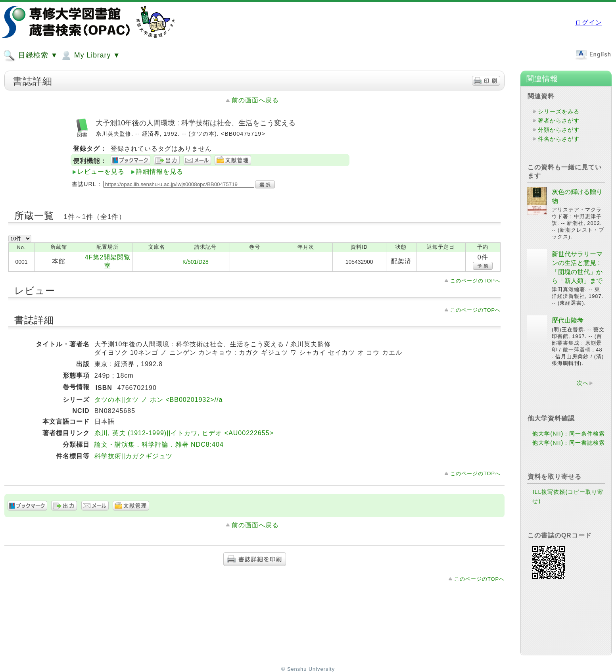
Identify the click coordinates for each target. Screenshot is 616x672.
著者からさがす (559, 121)
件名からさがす (559, 139)
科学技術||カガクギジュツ (133, 456)
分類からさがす (559, 130)
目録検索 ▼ (31, 56)
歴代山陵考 (568, 320)
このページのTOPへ (475, 281)
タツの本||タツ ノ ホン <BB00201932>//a (159, 400)
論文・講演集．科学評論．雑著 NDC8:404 (159, 444)
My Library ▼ (90, 56)
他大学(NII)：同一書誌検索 (569, 443)
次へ (583, 383)
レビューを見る (101, 172)
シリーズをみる (559, 111)
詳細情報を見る (160, 172)
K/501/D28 (196, 262)
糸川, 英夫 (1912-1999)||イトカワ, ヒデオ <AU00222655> (184, 433)
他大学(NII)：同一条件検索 (569, 434)
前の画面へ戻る (255, 100)
